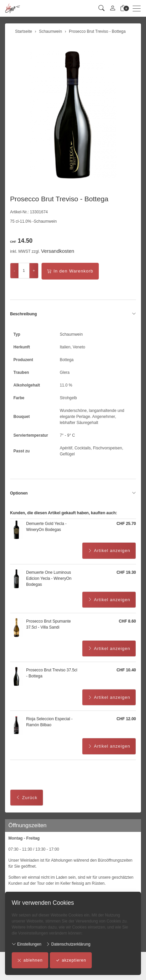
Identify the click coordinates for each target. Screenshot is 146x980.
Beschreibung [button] (73, 314)
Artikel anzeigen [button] (109, 551)
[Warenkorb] (123, 9)
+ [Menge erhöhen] (34, 270)
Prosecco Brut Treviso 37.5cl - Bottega (52, 673)
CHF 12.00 (126, 719)
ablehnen (30, 960)
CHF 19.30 (126, 572)
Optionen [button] (73, 493)
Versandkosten (57, 251)
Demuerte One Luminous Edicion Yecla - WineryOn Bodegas (49, 578)
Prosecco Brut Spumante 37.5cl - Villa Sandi (48, 624)
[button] (101, 9)
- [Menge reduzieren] (14, 270)
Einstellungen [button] (26, 944)
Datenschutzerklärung (68, 944)
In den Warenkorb (70, 271)
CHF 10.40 (126, 670)
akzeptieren (71, 960)
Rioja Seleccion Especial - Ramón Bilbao (49, 722)
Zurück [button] (27, 798)
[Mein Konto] (113, 9)
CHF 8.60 (127, 621)
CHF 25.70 (126, 524)
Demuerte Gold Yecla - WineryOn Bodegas (46, 527)
